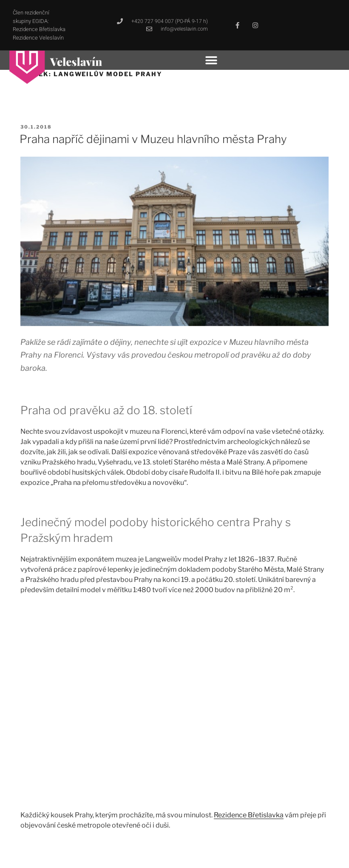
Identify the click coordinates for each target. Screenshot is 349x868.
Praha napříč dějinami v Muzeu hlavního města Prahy (153, 139)
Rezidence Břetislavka (249, 815)
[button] (211, 60)
